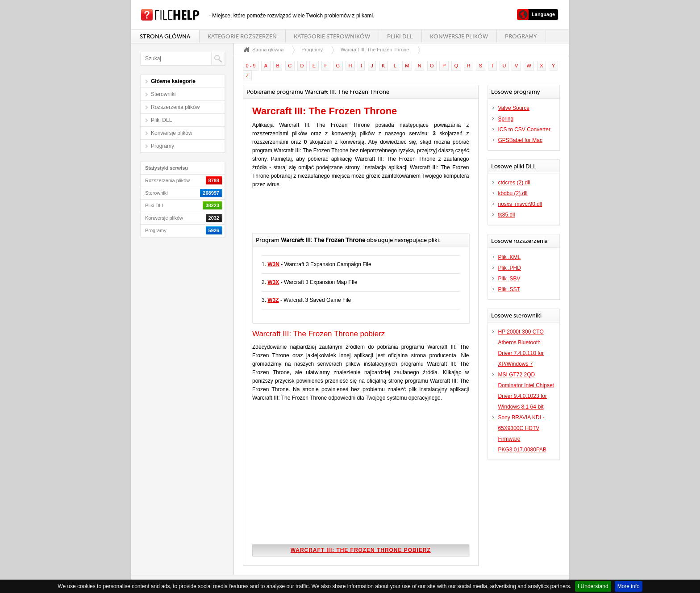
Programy (521, 36)
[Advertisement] (357, 215)
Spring (506, 119)
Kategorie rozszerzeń (242, 36)
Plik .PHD (510, 268)
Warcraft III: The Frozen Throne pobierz (361, 550)
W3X (273, 282)
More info (629, 586)
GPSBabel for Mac (520, 140)
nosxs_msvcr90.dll (520, 204)
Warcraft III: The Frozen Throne (375, 50)
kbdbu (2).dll (513, 193)
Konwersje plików (459, 36)
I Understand (593, 586)
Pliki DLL (400, 36)
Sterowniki (163, 94)
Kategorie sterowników (332, 36)
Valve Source (514, 108)
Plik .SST (509, 289)
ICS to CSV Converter (524, 129)
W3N (273, 264)
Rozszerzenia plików (175, 107)
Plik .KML (510, 257)
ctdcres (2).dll (514, 183)
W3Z (273, 300)
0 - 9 (251, 66)
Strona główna (165, 36)
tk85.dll (507, 215)
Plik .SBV (509, 279)
